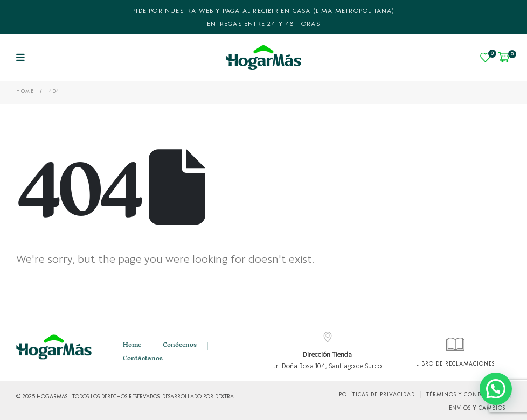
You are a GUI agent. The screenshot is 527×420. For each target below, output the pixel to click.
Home (132, 345)
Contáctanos (143, 359)
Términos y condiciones (466, 395)
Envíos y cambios (477, 408)
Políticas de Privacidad (377, 395)
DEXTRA (224, 397)
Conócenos (180, 345)
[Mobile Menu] (20, 58)
